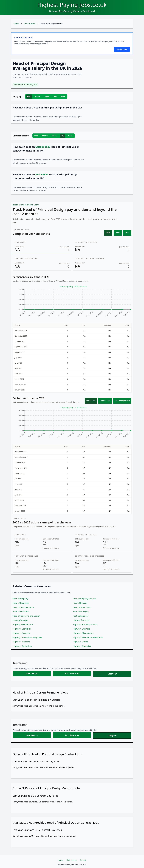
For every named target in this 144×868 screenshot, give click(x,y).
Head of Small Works (82, 607)
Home (16, 24)
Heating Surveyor (20, 620)
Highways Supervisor (82, 646)
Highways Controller (22, 629)
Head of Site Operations (23, 607)
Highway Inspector (81, 620)
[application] (72, 302)
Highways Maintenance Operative (88, 637)
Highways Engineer (81, 629)
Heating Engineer (81, 616)
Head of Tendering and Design (26, 616)
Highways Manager (21, 642)
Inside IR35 (91, 401)
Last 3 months (72, 674)
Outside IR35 (105, 401)
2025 (108, 233)
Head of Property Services (84, 599)
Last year (112, 674)
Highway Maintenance (23, 625)
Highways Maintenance (83, 633)
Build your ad (122, 49)
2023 (127, 233)
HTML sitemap (71, 860)
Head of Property (20, 599)
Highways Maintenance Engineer (27, 637)
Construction (30, 24)
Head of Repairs (80, 603)
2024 (118, 233)
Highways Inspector (22, 633)
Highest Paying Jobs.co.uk (72, 5)
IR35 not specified (122, 401)
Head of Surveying (81, 612)
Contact (83, 860)
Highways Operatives (22, 646)
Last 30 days (32, 674)
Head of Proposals (21, 603)
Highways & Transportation (85, 625)
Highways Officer (80, 642)
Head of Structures (21, 612)
